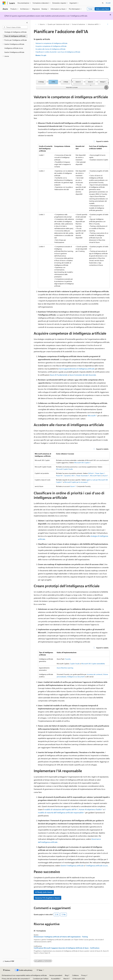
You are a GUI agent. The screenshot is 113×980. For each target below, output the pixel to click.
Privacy (84, 975)
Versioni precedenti (56, 975)
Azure (105, 476)
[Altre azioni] (108, 24)
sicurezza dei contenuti (95, 674)
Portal (90, 9)
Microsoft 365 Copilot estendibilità (93, 664)
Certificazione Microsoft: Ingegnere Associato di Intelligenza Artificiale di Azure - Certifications (67, 948)
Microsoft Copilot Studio (64, 469)
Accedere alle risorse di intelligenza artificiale (50, 49)
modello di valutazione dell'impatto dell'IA (60, 809)
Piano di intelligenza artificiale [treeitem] (15, 36)
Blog (66, 975)
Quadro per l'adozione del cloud (58, 24)
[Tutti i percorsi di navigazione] (36, 24)
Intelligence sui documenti (76, 677)
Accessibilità (55, 979)
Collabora (75, 975)
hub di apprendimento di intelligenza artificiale (77, 369)
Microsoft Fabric (96, 476)
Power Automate (82, 476)
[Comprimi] (27, 23)
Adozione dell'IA (93, 24)
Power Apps (99, 473)
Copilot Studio (75, 664)
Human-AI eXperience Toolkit (90, 809)
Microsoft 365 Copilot (82, 463)
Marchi (66, 979)
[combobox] (15, 27)
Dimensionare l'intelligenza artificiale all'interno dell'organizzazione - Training (61, 937)
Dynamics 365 (69, 476)
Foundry (68, 659)
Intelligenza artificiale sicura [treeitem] (14, 48)
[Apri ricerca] (103, 3)
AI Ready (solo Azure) (44, 892)
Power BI (59, 476)
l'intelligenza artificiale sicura (97, 866)
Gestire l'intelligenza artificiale (72, 866)
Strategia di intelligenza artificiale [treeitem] (15, 32)
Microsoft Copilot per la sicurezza (75, 482)
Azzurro (42, 24)
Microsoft (91, 415)
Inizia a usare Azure (103, 9)
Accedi (108, 3)
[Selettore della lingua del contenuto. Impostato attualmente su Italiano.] (7, 970)
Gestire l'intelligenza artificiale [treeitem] (14, 52)
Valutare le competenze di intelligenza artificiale (51, 43)
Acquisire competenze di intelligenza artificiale (51, 46)
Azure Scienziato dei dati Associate (83, 375)
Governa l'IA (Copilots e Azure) (48, 898)
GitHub (90, 473)
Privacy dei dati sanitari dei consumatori (15, 979)
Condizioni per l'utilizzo (41, 979)
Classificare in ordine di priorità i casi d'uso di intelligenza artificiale (58, 52)
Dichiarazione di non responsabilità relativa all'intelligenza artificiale (24, 975)
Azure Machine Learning (65, 668)
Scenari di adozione (78, 24)
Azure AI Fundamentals (59, 375)
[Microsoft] (4, 3)
